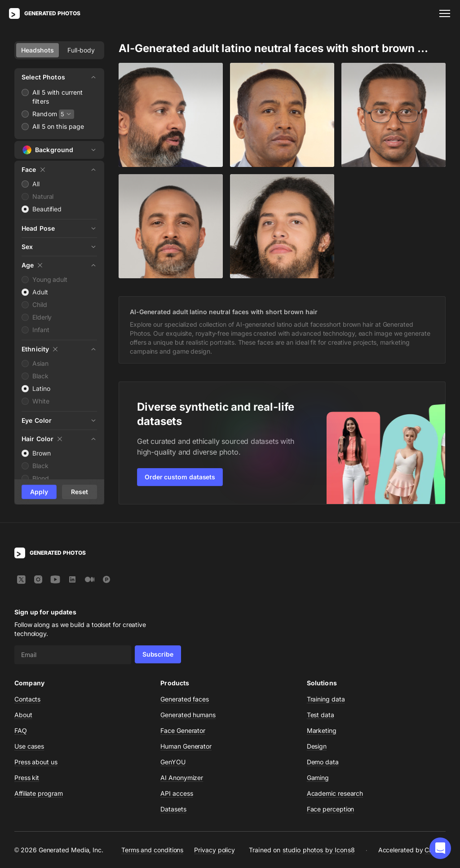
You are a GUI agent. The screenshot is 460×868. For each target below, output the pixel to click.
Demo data (323, 762)
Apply (39, 492)
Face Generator (183, 730)
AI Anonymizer (182, 778)
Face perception (331, 809)
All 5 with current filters (58, 97)
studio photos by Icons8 (319, 850)
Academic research (335, 793)
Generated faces (185, 699)
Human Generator (186, 746)
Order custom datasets (180, 477)
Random (45, 114)
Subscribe (158, 654)
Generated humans (188, 715)
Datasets (173, 809)
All (36, 184)
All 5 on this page (58, 126)
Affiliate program (39, 793)
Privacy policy (215, 850)
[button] (440, 848)
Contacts (27, 699)
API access (177, 793)
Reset (80, 492)
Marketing (322, 730)
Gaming (318, 778)
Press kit (27, 778)
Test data (321, 715)
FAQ (21, 730)
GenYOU (173, 762)
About (23, 715)
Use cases (29, 746)
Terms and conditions (152, 850)
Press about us (36, 762)
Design (317, 746)
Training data (326, 699)
